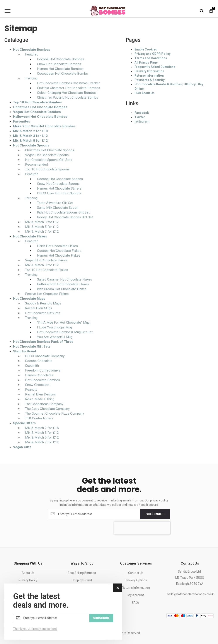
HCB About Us (145, 93)
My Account (136, 595)
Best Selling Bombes (82, 573)
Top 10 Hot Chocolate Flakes (47, 270)
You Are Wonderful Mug (55, 337)
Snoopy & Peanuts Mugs (43, 303)
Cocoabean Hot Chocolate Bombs (62, 74)
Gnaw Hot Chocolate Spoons (58, 184)
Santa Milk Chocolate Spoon (58, 208)
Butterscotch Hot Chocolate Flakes (63, 284)
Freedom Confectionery (43, 370)
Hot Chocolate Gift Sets (43, 313)
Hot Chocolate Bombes (32, 50)
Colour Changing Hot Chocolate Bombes (67, 93)
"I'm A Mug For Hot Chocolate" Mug (63, 323)
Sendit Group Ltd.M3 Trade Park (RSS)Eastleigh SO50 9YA (190, 578)
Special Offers (24, 423)
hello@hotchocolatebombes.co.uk (190, 594)
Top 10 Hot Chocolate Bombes (37, 102)
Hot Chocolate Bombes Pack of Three (43, 342)
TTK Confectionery (39, 418)
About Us (28, 573)
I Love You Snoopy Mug (54, 327)
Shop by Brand (25, 351)
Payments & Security (150, 80)
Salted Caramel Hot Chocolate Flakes (65, 279)
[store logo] (108, 11)
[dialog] (63, 612)
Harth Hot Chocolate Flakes (57, 246)
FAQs (136, 602)
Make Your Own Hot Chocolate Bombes (44, 126)
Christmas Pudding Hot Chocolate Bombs (68, 98)
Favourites (22, 121)
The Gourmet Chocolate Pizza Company (54, 414)
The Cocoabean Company (44, 404)
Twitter (140, 117)
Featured (32, 54)
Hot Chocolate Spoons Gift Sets (49, 160)
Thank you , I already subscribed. (35, 629)
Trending (31, 78)
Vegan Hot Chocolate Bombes (37, 112)
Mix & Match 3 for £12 (30, 136)
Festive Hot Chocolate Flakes (47, 294)
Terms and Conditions (151, 58)
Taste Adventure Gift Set (55, 203)
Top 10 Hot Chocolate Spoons (47, 169)
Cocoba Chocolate (39, 361)
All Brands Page (146, 62)
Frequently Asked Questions (155, 67)
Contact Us (136, 573)
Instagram (142, 121)
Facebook (142, 113)
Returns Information (149, 76)
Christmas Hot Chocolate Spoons (50, 150)
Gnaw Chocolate (37, 385)
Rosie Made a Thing (40, 399)
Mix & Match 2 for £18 (30, 131)
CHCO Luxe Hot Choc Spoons (59, 193)
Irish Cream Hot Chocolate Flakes (62, 289)
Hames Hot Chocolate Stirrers (59, 188)
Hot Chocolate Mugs (29, 299)
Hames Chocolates (39, 375)
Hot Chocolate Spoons (31, 145)
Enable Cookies (146, 49)
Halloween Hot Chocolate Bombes (40, 117)
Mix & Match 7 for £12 (42, 232)
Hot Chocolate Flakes (30, 236)
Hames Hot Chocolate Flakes (59, 256)
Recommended (36, 165)
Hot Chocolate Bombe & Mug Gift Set (65, 332)
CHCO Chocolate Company (45, 356)
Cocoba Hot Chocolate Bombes (61, 59)
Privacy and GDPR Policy (152, 54)
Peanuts (31, 390)
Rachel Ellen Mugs (39, 308)
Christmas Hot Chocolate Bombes (40, 107)
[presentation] (142, 528)
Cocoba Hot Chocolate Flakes (59, 251)
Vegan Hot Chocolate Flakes (46, 260)
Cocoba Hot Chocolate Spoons (60, 179)
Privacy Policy (28, 580)
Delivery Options (136, 580)
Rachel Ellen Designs (40, 394)
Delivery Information (149, 71)
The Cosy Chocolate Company (47, 409)
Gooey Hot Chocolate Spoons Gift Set (65, 217)
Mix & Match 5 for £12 (30, 141)
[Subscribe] (155, 514)
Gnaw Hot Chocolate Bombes (59, 64)
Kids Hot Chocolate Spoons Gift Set (63, 212)
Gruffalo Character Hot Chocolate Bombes (69, 88)
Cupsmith (32, 366)
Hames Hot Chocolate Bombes (60, 69)
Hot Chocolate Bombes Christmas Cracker (68, 83)
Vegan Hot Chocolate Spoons (47, 155)
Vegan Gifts (22, 447)
